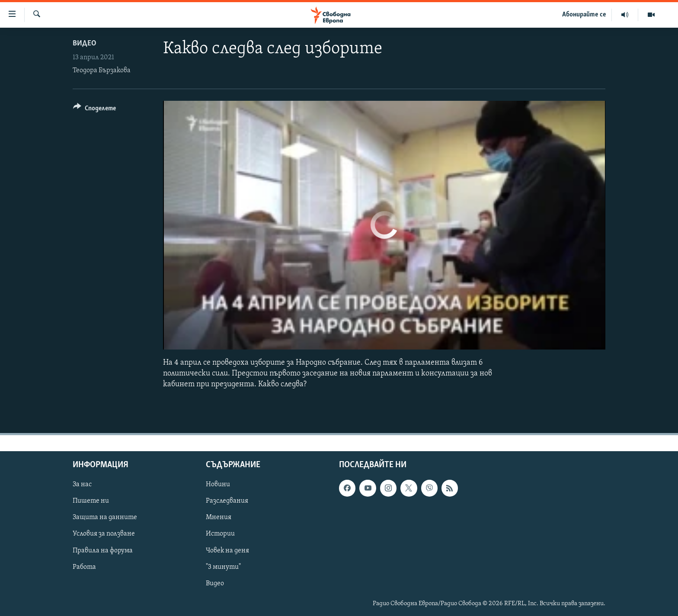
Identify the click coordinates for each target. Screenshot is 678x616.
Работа (84, 567)
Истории (220, 534)
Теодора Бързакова (102, 71)
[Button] (94, 110)
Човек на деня (227, 550)
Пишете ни (91, 501)
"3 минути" (223, 567)
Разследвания (227, 501)
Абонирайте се (584, 15)
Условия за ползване (104, 534)
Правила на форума (103, 550)
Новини (218, 484)
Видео (85, 43)
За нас (82, 484)
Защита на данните (105, 517)
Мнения (219, 517)
